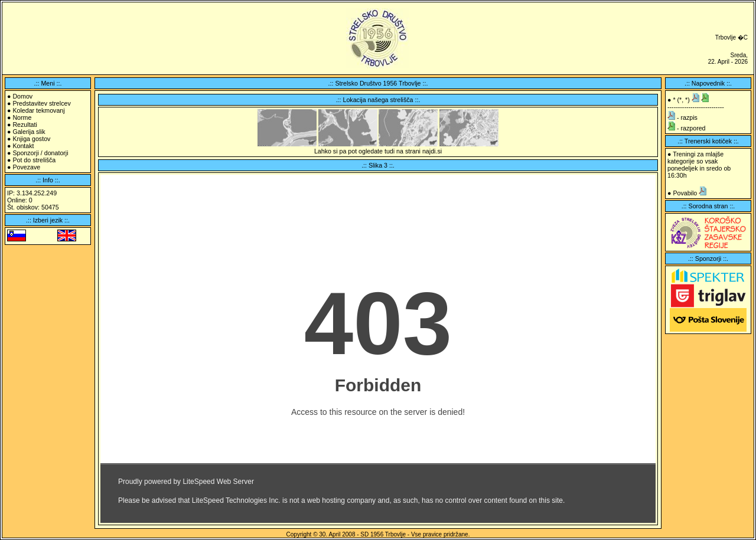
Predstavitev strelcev (41, 103)
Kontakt (23, 146)
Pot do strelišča (34, 160)
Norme (22, 117)
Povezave (26, 167)
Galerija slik (29, 132)
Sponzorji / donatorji (40, 153)
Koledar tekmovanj (38, 110)
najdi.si (432, 151)
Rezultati (25, 125)
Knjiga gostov (31, 139)
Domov (22, 96)
